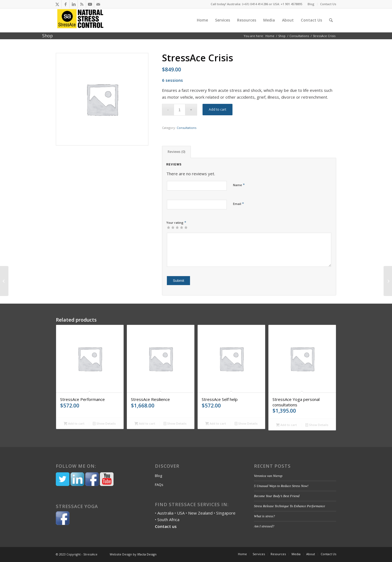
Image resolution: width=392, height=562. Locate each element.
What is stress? (264, 516)
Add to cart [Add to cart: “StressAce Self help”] (216, 423)
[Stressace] (80, 20)
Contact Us (328, 4)
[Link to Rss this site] (82, 4)
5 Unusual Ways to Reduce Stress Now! (281, 486)
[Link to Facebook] (65, 4)
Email (238, 204)
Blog (311, 4)
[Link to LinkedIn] (74, 4)
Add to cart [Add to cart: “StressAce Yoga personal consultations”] (286, 425)
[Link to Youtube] (90, 4)
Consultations (186, 128)
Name (239, 185)
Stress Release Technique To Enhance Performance (290, 506)
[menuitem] (311, 4)
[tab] (176, 152)
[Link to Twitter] (57, 4)
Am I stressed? (264, 526)
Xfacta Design (147, 554)
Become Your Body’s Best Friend (277, 496)
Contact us (166, 526)
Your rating (176, 222)
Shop (48, 36)
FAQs (159, 485)
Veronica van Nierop (268, 476)
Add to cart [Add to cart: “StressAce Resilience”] (145, 423)
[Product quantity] (180, 110)
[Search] (331, 20)
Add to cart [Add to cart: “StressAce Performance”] (74, 423)
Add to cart (218, 109)
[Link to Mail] (98, 4)
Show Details (104, 423)
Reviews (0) (177, 152)
